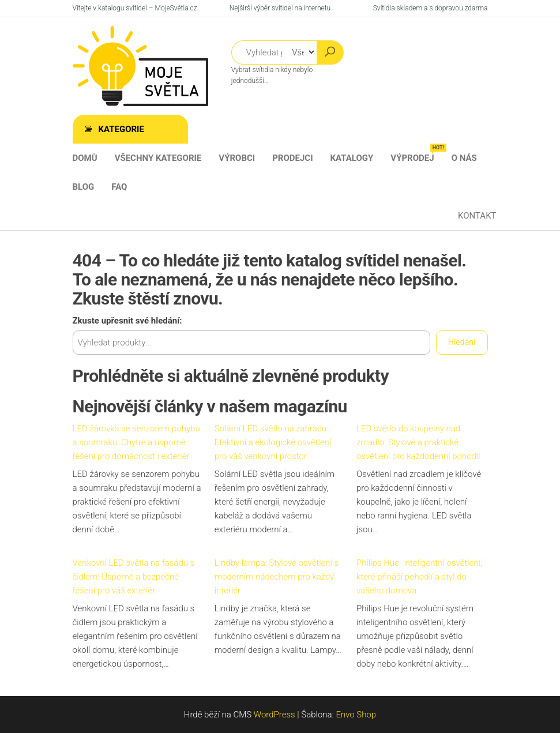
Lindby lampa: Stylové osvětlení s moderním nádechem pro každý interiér (277, 577)
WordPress (275, 715)
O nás (464, 158)
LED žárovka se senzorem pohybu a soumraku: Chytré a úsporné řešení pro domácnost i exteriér (136, 442)
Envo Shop (356, 715)
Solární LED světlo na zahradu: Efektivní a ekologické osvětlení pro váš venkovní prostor (273, 442)
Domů (85, 158)
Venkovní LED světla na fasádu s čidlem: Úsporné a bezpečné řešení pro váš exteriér (134, 577)
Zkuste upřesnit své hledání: (127, 321)
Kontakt (477, 216)
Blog (84, 187)
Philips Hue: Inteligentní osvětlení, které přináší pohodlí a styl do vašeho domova (419, 577)
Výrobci (237, 158)
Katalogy (352, 158)
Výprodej (416, 153)
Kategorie (121, 129)
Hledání (462, 342)
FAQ (119, 187)
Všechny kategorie (158, 158)
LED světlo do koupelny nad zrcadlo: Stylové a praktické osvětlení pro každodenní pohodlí (418, 442)
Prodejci (292, 158)
